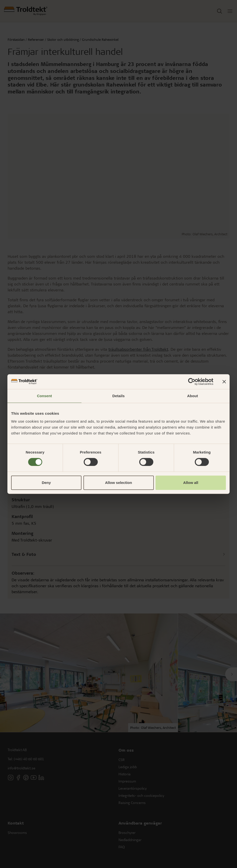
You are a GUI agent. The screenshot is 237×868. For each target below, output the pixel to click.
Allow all (191, 483)
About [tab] (193, 396)
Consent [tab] (45, 396)
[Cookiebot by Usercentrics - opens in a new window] (192, 382)
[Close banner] (224, 382)
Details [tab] (118, 396)
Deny (46, 483)
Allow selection (118, 483)
